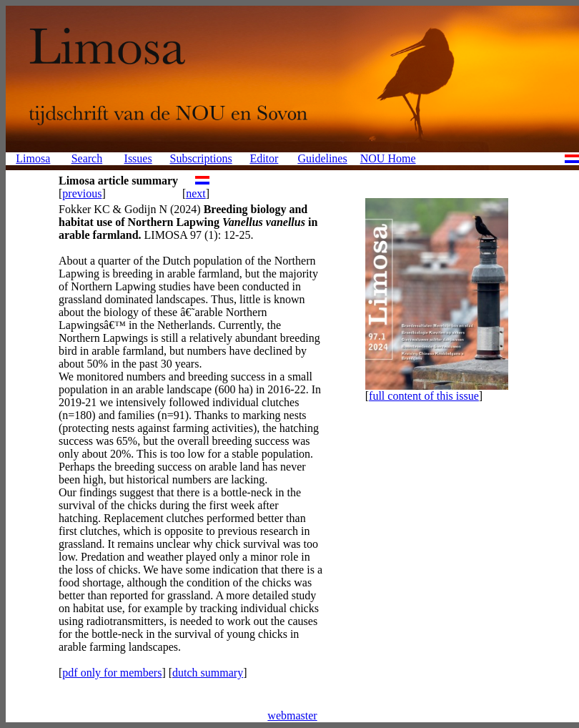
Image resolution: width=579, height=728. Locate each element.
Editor (264, 158)
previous (82, 193)
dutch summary (208, 673)
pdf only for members (112, 673)
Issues (138, 158)
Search (87, 158)
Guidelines (322, 158)
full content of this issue (424, 396)
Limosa (33, 158)
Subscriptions (201, 158)
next (196, 193)
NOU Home (388, 158)
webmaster (292, 715)
